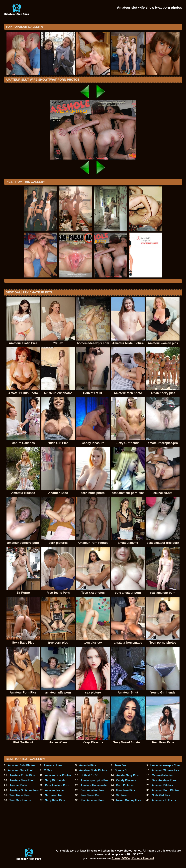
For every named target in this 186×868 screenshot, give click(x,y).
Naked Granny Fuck (129, 800)
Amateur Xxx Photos (58, 775)
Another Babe (18, 785)
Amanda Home (53, 765)
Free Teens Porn (91, 795)
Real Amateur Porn (93, 800)
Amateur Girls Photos (22, 765)
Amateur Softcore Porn (24, 790)
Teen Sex (121, 765)
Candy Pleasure (126, 780)
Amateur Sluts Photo (21, 770)
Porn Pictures (125, 785)
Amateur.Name (54, 790)
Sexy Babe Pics (55, 800)
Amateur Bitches (162, 785)
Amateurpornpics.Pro (94, 780)
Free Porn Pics (126, 790)
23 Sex (48, 770)
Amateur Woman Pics (166, 770)
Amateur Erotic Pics (22, 775)
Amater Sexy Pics (127, 775)
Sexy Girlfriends (55, 780)
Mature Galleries (162, 775)
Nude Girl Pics (161, 795)
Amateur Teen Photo (22, 780)
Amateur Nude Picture (93, 770)
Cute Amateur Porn (57, 785)
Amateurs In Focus (164, 800)
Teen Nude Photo (20, 795)
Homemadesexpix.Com (165, 765)
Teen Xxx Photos (20, 800)
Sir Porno (122, 795)
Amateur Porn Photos (166, 790)
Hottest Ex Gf (89, 775)
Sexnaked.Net (54, 795)
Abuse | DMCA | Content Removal (133, 858)
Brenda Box (122, 770)
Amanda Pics (88, 765)
